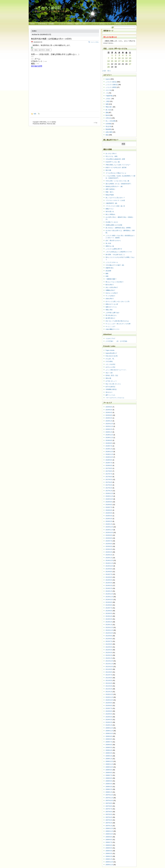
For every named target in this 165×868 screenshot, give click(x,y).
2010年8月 (109, 706)
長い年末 (108, 243)
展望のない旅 (110, 246)
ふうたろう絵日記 (48, 8)
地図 (35, 114)
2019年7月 (109, 446)
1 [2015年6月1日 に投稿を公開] (112, 55)
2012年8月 (109, 639)
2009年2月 (109, 756)
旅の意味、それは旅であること (115, 255)
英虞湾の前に (110, 268)
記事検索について (121, 24)
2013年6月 (109, 611)
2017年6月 (109, 477)
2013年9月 (109, 602)
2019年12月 (109, 435)
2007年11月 (109, 798)
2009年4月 (109, 750)
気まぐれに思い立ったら (113, 384)
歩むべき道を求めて (112, 287)
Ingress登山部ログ (111, 353)
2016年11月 (109, 496)
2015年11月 (109, 530)
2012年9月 (109, 636)
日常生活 (108, 118)
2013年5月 (109, 613)
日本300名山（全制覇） (47, 24)
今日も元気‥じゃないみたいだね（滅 (117, 181)
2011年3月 (109, 686)
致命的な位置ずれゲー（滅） (115, 186)
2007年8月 (109, 806)
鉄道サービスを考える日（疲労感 (116, 168)
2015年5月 (109, 546)
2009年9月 (109, 736)
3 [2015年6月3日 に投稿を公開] (119, 55)
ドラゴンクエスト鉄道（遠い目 (115, 206)
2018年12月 (109, 452)
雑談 (107, 135)
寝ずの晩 (108, 170)
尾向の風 (108, 378)
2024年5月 (109, 410)
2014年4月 (109, 583)
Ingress (108, 79)
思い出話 (108, 110)
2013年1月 (109, 625)
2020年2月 (109, 429)
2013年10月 (109, 600)
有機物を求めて (110, 290)
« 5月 (104, 71)
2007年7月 (109, 809)
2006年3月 (109, 854)
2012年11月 (109, 630)
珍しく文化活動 (110, 121)
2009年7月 (109, 742)
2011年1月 (109, 692)
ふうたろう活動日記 (112, 85)
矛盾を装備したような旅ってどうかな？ (118, 165)
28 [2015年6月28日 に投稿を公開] (109, 67)
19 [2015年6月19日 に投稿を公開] (126, 61)
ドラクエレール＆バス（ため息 (115, 200)
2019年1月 (109, 449)
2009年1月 (109, 759)
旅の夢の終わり (110, 318)
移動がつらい (110, 209)
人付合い (108, 99)
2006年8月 (109, 840)
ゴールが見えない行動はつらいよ (116, 173)
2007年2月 (109, 823)
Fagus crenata (110, 350)
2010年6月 (109, 711)
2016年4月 (109, 516)
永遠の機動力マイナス (112, 329)
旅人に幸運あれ (110, 214)
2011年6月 (109, 678)
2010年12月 (109, 694)
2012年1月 (109, 658)
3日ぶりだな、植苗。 (112, 156)
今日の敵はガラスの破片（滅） (115, 265)
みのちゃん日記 (110, 367)
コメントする (95, 42)
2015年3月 (109, 552)
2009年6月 (109, 745)
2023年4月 (109, 418)
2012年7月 (109, 641)
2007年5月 (109, 814)
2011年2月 (109, 689)
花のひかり (109, 392)
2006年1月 (109, 859)
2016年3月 (109, 519)
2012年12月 (109, 627)
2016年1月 (109, 524)
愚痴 (107, 113)
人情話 (108, 101)
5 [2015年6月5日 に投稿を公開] (126, 55)
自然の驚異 (109, 132)
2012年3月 (109, 653)
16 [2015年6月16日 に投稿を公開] (116, 61)
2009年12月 (109, 728)
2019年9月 (109, 440)
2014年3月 (109, 586)
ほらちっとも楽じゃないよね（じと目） (118, 301)
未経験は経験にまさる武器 (114, 225)
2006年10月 (109, 834)
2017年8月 (109, 471)
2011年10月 (109, 667)
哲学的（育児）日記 (112, 375)
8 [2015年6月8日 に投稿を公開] (112, 58)
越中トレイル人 (110, 395)
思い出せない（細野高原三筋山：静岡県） (119, 228)
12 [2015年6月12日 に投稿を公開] (126, 58)
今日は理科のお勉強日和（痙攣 (115, 159)
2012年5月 (109, 647)
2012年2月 (109, 655)
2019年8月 (109, 443)
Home (33, 24)
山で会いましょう (111, 381)
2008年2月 (109, 789)
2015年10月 (109, 533)
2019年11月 (109, 438)
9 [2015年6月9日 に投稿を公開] (116, 58)
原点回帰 (108, 271)
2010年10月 (109, 700)
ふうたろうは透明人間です (114, 249)
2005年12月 (109, 862)
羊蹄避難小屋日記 (111, 389)
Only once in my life (112, 356)
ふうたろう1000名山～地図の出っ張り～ (73, 24)
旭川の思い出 (110, 212)
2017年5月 (109, 480)
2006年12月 (109, 828)
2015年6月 (109, 544)
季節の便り (109, 107)
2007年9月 (109, 803)
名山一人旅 (109, 373)
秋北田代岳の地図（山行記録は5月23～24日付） (52, 39)
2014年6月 (109, 577)
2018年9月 (109, 460)
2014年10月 (109, 566)
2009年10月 (109, 733)
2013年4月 (109, 616)
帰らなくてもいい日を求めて (115, 282)
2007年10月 (109, 801)
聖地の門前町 (110, 195)
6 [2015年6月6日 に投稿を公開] (130, 55)
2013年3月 (109, 619)
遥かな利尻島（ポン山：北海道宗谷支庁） (119, 184)
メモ (107, 93)
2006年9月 (109, 837)
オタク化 (108, 90)
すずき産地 (109, 361)
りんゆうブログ (110, 338)
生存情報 (108, 124)
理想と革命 (109, 310)
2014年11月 (109, 563)
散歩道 (108, 115)
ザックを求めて (110, 296)
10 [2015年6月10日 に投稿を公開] (119, 58)
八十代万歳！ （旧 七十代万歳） (117, 341)
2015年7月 (109, 541)
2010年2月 (109, 722)
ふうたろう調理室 (111, 87)
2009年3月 (109, 753)
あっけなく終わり (111, 153)
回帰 (107, 276)
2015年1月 (109, 558)
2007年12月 (109, 795)
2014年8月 (109, 572)
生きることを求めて (112, 293)
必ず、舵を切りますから (113, 241)
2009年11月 (109, 731)
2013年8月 (109, 605)
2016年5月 (109, 513)
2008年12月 (109, 761)
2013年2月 (109, 622)
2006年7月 (109, 842)
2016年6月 (109, 510)
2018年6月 (109, 466)
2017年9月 (109, 468)
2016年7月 (109, 507)
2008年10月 (109, 767)
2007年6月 (109, 812)
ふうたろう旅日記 (111, 82)
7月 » (109, 71)
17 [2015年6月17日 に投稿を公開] (119, 61)
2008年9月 (109, 770)
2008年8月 (109, 773)
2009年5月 (109, 748)
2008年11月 (109, 764)
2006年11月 (109, 831)
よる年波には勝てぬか (112, 313)
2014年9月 (109, 569)
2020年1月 (109, 432)
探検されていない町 (112, 304)
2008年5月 (109, 781)
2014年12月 (109, 560)
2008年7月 (109, 775)
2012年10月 (109, 633)
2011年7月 (109, 675)
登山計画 (108, 126)
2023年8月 (109, 415)
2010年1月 (109, 725)
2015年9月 (109, 535)
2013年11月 (109, 597)
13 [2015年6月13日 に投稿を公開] (130, 58)
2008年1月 (109, 792)
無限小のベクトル (111, 307)
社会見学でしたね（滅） (113, 162)
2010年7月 (109, 708)
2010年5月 (109, 714)
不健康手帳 (109, 96)
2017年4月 (109, 482)
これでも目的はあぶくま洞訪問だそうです (119, 252)
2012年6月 (109, 644)
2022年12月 (109, 424)
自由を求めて (110, 299)
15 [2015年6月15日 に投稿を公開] (112, 61)
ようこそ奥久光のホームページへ (116, 370)
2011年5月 (109, 680)
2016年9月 (109, 502)
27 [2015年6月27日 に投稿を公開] (130, 64)
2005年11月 (109, 865)
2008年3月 (109, 787)
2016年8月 (109, 505)
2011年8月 (109, 672)
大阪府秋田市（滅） (112, 203)
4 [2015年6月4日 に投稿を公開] (123, 55)
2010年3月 (109, 720)
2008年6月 (109, 778)
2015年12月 (109, 527)
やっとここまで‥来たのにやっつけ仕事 (118, 324)
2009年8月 (109, 739)
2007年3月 (109, 820)
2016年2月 (109, 521)
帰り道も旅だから (111, 315)
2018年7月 (109, 463)
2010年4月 (109, 717)
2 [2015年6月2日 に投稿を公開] (116, 55)
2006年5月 (109, 848)
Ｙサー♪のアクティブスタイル (115, 398)
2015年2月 (109, 555)
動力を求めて (110, 285)
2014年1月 (109, 591)
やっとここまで (110, 327)
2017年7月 (109, 474)
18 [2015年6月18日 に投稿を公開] (123, 61)
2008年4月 (109, 784)
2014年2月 (109, 588)
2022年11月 (109, 426)
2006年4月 (109, 851)
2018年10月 (109, 457)
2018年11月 (109, 454)
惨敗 (107, 274)
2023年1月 (109, 421)
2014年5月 (109, 580)
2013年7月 (109, 608)
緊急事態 (108, 129)
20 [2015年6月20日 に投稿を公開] (130, 61)
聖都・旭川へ (110, 192)
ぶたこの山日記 (110, 364)
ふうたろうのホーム (112, 262)
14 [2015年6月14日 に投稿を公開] (109, 61)
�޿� (54, 124)
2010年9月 (109, 703)
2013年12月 (109, 594)
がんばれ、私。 (110, 359)
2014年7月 (109, 574)
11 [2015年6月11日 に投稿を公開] (123, 58)
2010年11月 (109, 697)
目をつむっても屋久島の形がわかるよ (117, 321)
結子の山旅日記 (110, 387)
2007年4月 (109, 817)
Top (96, 123)
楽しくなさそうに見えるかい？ (115, 198)
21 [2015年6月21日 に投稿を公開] (109, 64)
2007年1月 (109, 826)
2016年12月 (109, 493)
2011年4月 (109, 683)
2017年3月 (109, 485)
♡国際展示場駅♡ (111, 279)
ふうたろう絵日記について (101, 24)
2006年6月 (109, 845)
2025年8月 (109, 407)
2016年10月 (109, 499)
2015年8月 (109, 538)
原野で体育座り (110, 189)
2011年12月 (109, 661)
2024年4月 (109, 413)
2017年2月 (109, 488)
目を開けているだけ (112, 222)
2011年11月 (109, 664)
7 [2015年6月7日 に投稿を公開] (108, 58)
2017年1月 (109, 491)
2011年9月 (109, 669)
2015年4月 (109, 549)
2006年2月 (109, 856)
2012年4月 (109, 650)
